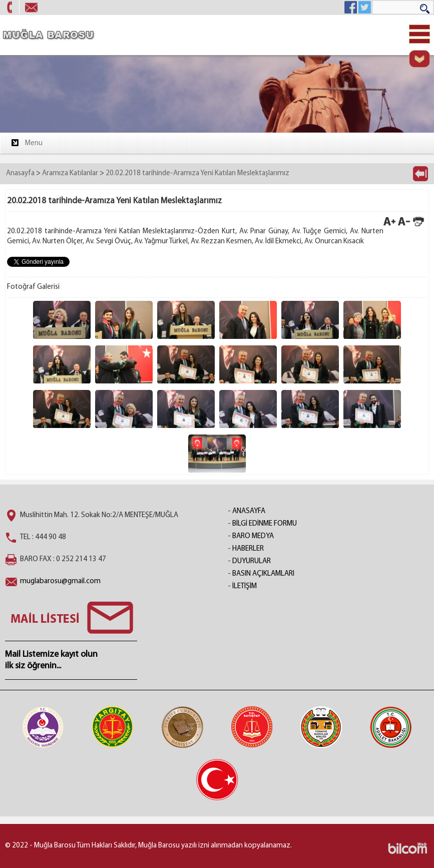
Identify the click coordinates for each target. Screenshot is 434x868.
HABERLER (248, 549)
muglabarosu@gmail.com (60, 581)
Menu (26, 143)
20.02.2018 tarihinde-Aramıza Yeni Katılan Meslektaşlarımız (197, 173)
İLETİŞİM (245, 586)
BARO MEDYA (253, 536)
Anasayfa (20, 173)
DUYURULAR (252, 561)
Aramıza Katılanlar (70, 173)
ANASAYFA (249, 511)
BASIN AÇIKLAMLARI (263, 574)
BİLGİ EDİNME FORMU (265, 524)
